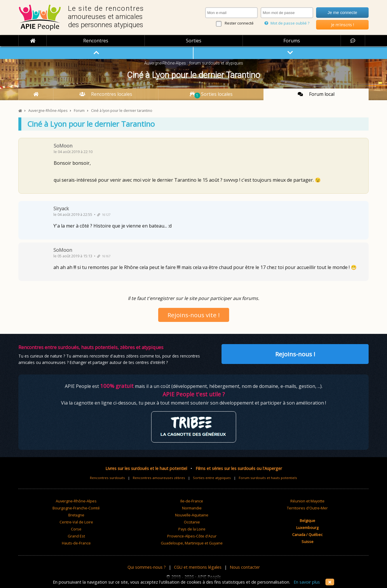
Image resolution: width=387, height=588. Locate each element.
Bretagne (76, 515)
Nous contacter (245, 567)
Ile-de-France (192, 501)
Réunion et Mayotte (307, 501)
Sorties (194, 41)
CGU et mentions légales (198, 567)
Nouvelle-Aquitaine (192, 515)
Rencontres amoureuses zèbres (159, 478)
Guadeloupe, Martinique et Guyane (192, 543)
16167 (104, 256)
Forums (292, 41)
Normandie (192, 508)
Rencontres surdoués (107, 478)
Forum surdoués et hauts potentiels (268, 478)
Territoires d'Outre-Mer (307, 508)
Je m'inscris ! (342, 25)
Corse (76, 529)
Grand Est (76, 536)
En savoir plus (307, 582)
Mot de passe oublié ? (287, 23)
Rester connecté (239, 23)
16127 (104, 215)
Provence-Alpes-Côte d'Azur (192, 536)
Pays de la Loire (192, 529)
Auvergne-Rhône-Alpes (76, 501)
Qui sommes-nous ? (147, 567)
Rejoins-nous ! (295, 354)
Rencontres (96, 41)
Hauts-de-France (76, 543)
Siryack (61, 209)
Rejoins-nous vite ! (194, 315)
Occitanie (192, 522)
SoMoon (63, 146)
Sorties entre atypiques (212, 478)
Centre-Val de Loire (76, 522)
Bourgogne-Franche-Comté (76, 508)
